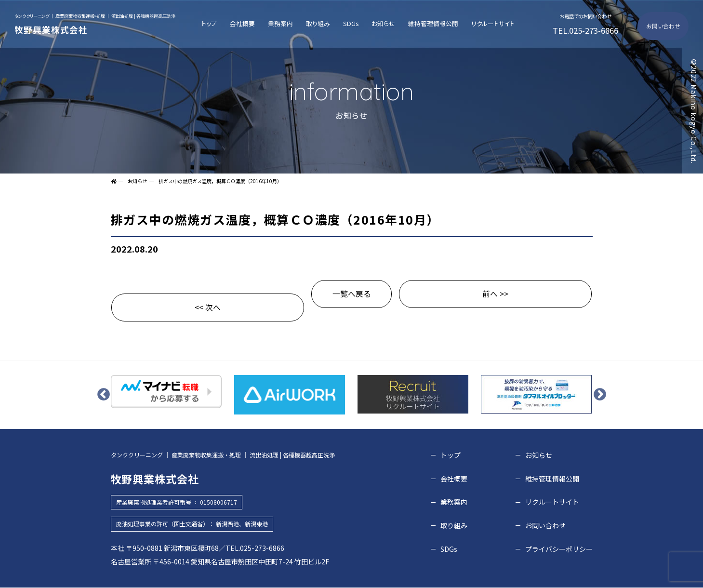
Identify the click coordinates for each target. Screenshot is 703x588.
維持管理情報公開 (432, 23)
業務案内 (284, 23)
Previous (104, 395)
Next (600, 395)
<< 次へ (208, 307)
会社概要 (247, 23)
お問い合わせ (665, 26)
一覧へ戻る (352, 294)
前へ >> (495, 294)
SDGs (352, 23)
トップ (214, 23)
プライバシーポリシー (559, 549)
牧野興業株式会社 (95, 23)
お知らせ (383, 23)
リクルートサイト (491, 23)
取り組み (320, 23)
